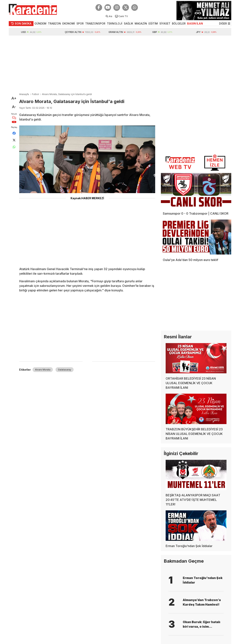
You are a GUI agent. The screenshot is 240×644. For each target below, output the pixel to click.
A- (14, 107)
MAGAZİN (141, 23)
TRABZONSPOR (95, 23)
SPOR (80, 23)
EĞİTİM (153, 23)
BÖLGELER (179, 23)
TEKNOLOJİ (115, 23)
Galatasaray (65, 370)
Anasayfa (24, 94)
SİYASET (165, 23)
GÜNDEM (40, 23)
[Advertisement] (120, 64)
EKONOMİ (69, 23)
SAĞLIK (128, 23)
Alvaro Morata (43, 370)
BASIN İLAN (195, 23)
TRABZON (54, 23)
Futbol (35, 94)
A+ (14, 98)
